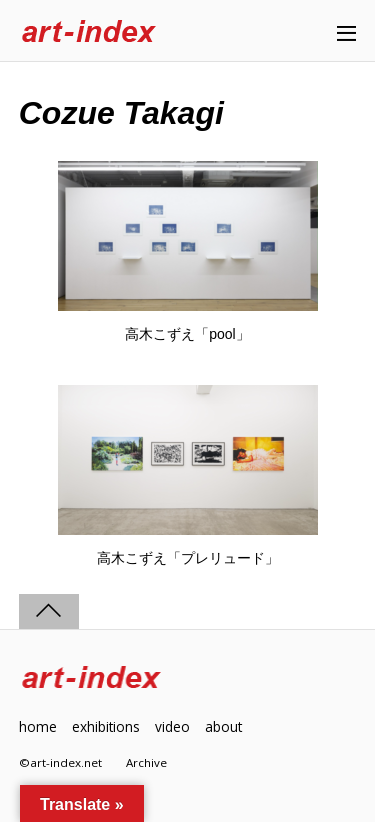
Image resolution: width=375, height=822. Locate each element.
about (223, 726)
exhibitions (106, 726)
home (38, 726)
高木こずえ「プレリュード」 (188, 558)
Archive (146, 762)
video (172, 726)
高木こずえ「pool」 (187, 334)
